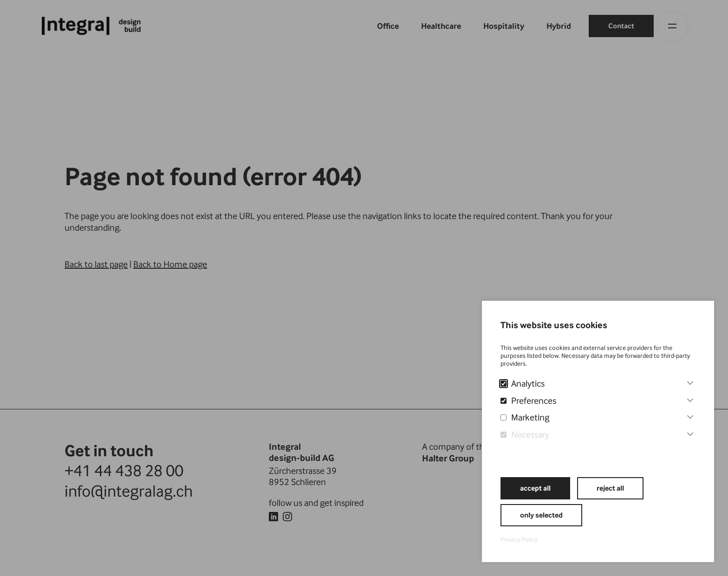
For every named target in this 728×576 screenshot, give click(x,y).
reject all (610, 488)
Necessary (525, 434)
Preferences (528, 400)
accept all (535, 488)
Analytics (523, 383)
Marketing (525, 417)
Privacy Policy (519, 539)
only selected (541, 515)
